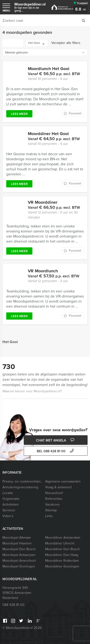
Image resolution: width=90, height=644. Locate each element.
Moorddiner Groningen (62, 566)
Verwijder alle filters (66, 43)
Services (9, 510)
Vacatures (52, 504)
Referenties (54, 499)
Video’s (8, 516)
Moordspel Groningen (19, 566)
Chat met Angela (56, 440)
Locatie (8, 493)
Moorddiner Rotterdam (62, 561)
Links (49, 516)
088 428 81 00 (13, 605)
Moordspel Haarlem (17, 543)
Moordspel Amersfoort (19, 561)
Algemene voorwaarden (63, 481)
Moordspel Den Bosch (19, 549)
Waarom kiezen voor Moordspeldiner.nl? (32, 391)
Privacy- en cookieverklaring (23, 481)
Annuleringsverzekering (20, 487)
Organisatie (11, 499)
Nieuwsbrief (54, 493)
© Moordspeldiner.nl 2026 (22, 628)
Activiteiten (11, 504)
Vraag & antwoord (58, 487)
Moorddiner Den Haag (62, 555)
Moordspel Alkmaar (17, 538)
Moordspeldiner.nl (31, 7)
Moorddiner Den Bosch (63, 549)
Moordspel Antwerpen (19, 555)
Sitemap (51, 510)
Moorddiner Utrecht (60, 543)
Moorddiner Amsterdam (63, 538)
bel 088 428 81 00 (56, 451)
